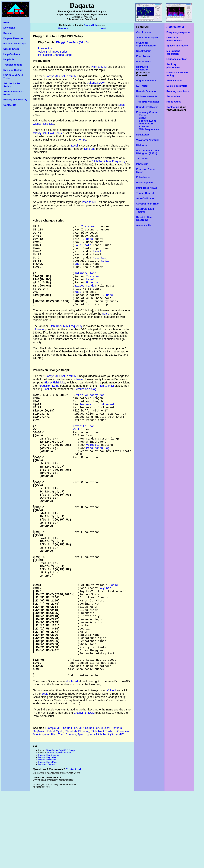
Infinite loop (85, 283)
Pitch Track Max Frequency (108, 161)
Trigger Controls (146, 193)
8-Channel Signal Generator (146, 44)
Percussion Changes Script (55, 55)
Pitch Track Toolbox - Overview (110, 807)
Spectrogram (144, 51)
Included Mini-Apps (15, 44)
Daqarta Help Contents (49, 831)
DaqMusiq (39, 807)
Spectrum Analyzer (147, 37)
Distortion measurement (174, 39)
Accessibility (144, 225)
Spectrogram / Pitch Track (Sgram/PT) (101, 810)
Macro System (144, 183)
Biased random (85, 298)
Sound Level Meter (147, 107)
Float (46, 406)
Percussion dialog (85, 406)
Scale (122, 105)
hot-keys (78, 396)
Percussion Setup (48, 403)
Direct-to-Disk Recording (144, 218)
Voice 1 (111, 766)
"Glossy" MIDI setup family (60, 76)
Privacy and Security (15, 100)
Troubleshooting (13, 65)
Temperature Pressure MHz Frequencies (148, 126)
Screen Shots (11, 49)
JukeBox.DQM (96, 83)
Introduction (45, 48)
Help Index (9, 59)
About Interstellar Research (13, 93)
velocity (93, 473)
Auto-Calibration (146, 198)
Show (78, 272)
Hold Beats (55, 133)
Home (7, 23)
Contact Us (10, 105)
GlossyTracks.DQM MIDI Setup (60, 826)
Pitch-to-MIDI (144, 61)
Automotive (173, 96)
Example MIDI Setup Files (61, 804)
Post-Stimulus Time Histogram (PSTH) (148, 152)
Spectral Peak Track (148, 204)
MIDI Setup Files (89, 804)
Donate (7, 33)
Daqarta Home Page (48, 838)
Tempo (82, 140)
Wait (78, 306)
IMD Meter (142, 164)
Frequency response (178, 32)
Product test (173, 102)
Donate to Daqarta (47, 840)
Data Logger (143, 135)
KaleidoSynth (55, 807)
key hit (105, 646)
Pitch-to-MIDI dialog (77, 807)
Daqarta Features (13, 38)
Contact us (173, 107)
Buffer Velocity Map (89, 412)
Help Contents (12, 54)
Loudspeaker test (176, 59)
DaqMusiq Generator (142, 68)
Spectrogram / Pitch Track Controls (54, 810)
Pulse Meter (143, 177)
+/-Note (87, 242)
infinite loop (40, 346)
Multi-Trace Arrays (147, 188)
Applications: (175, 27)
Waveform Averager (148, 140)
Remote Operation (147, 91)
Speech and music (177, 46)
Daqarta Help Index (47, 833)
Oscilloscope (144, 32)
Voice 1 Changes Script (53, 52)
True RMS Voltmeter (148, 102)
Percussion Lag (98, 476)
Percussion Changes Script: (51, 387)
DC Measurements (147, 96)
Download (9, 28)
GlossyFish (40, 133)
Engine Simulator (146, 81)
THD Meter (142, 159)
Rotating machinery (178, 91)
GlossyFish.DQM (84, 789)
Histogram (142, 145)
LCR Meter (142, 86)
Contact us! (73, 845)
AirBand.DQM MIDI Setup (59, 829)
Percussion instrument (97, 424)
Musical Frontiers (111, 804)
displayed (72, 757)
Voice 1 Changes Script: (49, 221)
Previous (64, 28)
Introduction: (42, 61)
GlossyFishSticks (43, 124)
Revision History (13, 70)
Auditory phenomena (173, 66)
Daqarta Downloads (47, 836)
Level (74, 146)
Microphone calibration (173, 52)
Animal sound (174, 81)
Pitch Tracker (144, 56)
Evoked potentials (177, 86)
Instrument (90, 227)
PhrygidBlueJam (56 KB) (72, 42)
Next (103, 28)
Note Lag (90, 149)
